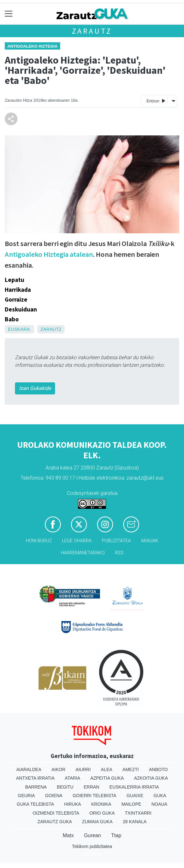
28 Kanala (135, 822)
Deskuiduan (21, 309)
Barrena (36, 787)
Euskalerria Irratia (134, 787)
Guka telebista (35, 804)
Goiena (54, 796)
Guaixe (135, 796)
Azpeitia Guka (107, 778)
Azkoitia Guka (151, 778)
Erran (92, 787)
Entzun (156, 101)
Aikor (59, 769)
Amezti (131, 769)
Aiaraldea (29, 769)
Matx (68, 835)
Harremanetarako (83, 553)
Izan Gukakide (35, 388)
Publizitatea (116, 541)
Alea (107, 769)
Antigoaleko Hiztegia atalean (49, 254)
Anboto (158, 769)
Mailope (131, 804)
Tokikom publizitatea (92, 846)
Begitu (65, 787)
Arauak (150, 541)
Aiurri (83, 769)
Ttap (116, 835)
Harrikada (18, 290)
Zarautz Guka (55, 822)
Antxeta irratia (35, 778)
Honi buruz (39, 541)
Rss (119, 553)
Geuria (26, 796)
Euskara (19, 329)
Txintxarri (138, 813)
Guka (160, 796)
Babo (12, 319)
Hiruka (73, 804)
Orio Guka (102, 813)
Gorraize (16, 299)
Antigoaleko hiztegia (32, 46)
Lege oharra (77, 541)
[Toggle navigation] (9, 14)
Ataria (72, 778)
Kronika (101, 804)
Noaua (159, 804)
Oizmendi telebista (56, 813)
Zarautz (92, 31)
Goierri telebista (94, 796)
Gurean (92, 835)
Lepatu (14, 280)
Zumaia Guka (97, 822)
